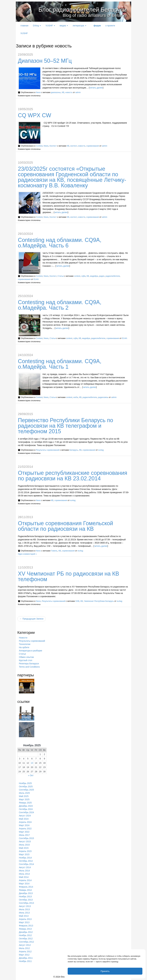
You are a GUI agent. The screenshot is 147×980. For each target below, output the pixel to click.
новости (82, 146)
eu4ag (101, 450)
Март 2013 (24, 922)
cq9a (83, 276)
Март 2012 (24, 955)
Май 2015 (24, 848)
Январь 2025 (25, 803)
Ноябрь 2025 (25, 783)
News (38, 92)
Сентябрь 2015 (26, 838)
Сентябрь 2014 (26, 864)
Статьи (61, 276)
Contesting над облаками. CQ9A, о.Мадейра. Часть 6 (60, 243)
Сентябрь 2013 (26, 903)
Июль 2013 (24, 909)
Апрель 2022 (25, 829)
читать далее (96, 88)
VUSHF (50, 26)
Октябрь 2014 (26, 861)
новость (69, 92)
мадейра (94, 276)
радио (102, 276)
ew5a (76, 397)
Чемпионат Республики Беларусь (99, 601)
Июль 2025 (24, 793)
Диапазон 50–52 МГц (45, 61)
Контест (53, 146)
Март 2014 (24, 884)
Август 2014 (25, 867)
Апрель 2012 (25, 951)
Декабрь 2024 (26, 806)
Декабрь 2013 (26, 893)
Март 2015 (24, 854)
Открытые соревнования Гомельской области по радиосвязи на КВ (66, 526)
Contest (39, 146)
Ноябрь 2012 (25, 935)
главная (24, 26)
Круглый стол (26, 660)
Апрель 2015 (25, 851)
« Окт (31, 775)
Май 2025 (24, 796)
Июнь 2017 (24, 835)
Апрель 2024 (25, 822)
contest (77, 276)
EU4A (36, 279)
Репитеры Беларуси (29, 664)
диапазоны (56, 92)
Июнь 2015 (24, 845)
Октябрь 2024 (26, 809)
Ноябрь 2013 (25, 896)
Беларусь (74, 450)
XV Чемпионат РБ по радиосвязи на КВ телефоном (69, 576)
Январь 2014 (25, 890)
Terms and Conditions (29, 667)
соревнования (93, 146)
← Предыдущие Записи (32, 619)
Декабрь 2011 (26, 958)
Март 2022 (24, 832)
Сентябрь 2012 (26, 942)
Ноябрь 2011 (25, 961)
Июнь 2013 (24, 913)
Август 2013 (25, 906)
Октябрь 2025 (26, 786)
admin (78, 92)
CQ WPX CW (35, 115)
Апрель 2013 (25, 919)
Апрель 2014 (25, 880)
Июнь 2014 (24, 874)
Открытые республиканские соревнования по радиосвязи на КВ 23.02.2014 (73, 476)
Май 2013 (24, 916)
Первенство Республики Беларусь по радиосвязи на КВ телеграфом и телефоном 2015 (66, 426)
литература (79, 26)
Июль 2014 (24, 871)
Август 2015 (25, 841)
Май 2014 (24, 877)
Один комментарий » (27, 554)
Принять (105, 971)
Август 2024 (25, 816)
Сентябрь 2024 (26, 812)
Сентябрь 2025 (26, 790)
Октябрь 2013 (26, 900)
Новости (23, 638)
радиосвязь (103, 397)
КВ (63, 92)
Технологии (25, 644)
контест (74, 146)
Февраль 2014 (26, 887)
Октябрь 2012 (26, 939)
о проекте (110, 26)
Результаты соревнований (48, 450)
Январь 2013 (25, 929)
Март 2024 (24, 825)
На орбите (24, 647)
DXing (37, 26)
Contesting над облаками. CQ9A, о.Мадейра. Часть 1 (60, 364)
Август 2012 (25, 945)
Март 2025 (24, 799)
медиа (64, 26)
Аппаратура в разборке (31, 651)
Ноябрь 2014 (25, 858)
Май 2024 (24, 819)
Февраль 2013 (26, 926)
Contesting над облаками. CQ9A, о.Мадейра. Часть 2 (60, 305)
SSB (77, 601)
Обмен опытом (26, 657)
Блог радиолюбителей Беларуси (78, 9)
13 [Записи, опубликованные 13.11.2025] (32, 763)
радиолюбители (113, 276)
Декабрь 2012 (26, 932)
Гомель (54, 551)
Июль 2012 (24, 948)
